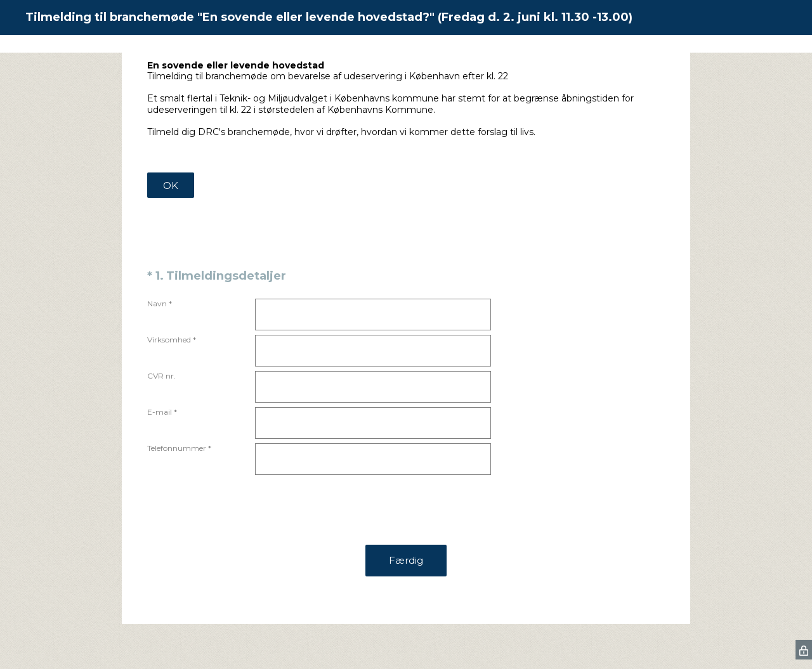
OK (171, 185)
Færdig (406, 560)
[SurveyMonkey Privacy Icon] (804, 650)
